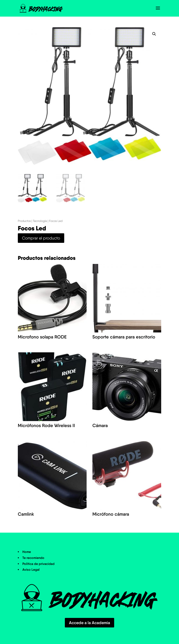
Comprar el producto (41, 238)
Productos (24, 221)
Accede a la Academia (89, 623)
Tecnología (40, 221)
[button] (154, 34)
